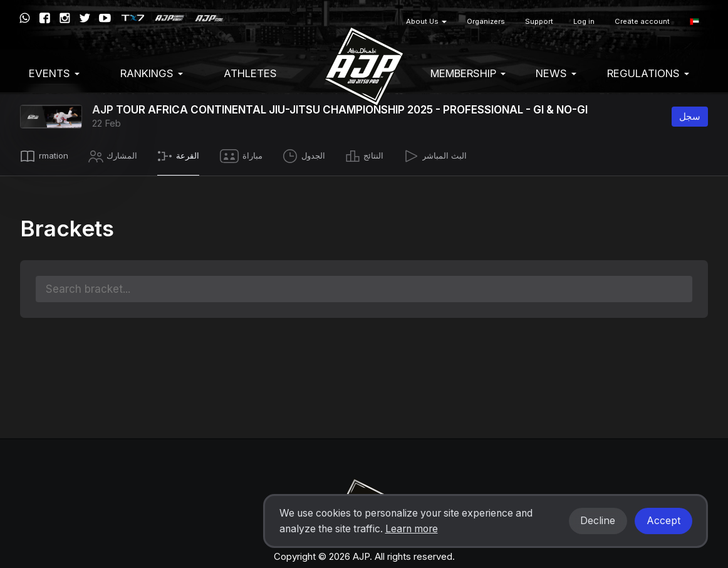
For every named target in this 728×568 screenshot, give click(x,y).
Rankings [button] (152, 73)
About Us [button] (426, 21)
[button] (694, 22)
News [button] (556, 73)
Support (539, 21)
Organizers (486, 21)
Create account (642, 21)
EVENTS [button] (54, 73)
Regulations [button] (648, 73)
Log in (584, 21)
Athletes (250, 73)
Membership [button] (468, 73)
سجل (690, 116)
